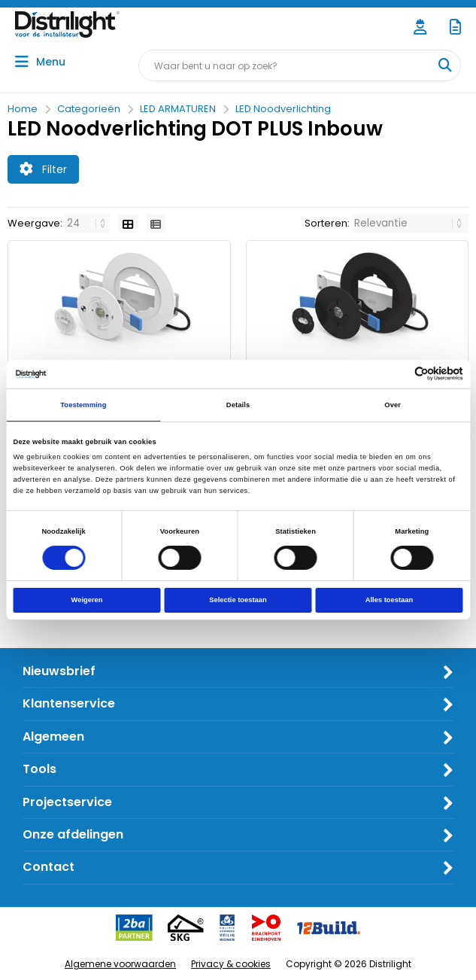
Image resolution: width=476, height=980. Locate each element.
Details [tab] (238, 405)
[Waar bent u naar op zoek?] (444, 65)
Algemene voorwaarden (120, 964)
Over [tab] (393, 405)
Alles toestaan (389, 600)
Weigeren (87, 600)
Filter (43, 169)
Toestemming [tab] (83, 405)
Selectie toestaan (238, 600)
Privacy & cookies (231, 964)
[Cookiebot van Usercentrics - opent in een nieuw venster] (397, 374)
